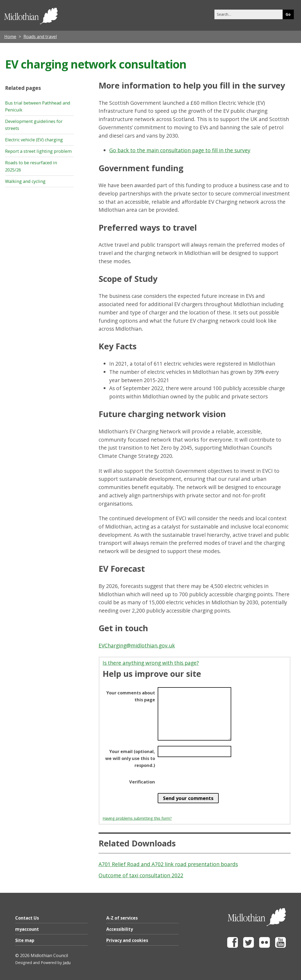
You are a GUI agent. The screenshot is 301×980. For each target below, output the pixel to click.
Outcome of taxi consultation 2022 (141, 875)
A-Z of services (122, 918)
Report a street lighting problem (38, 151)
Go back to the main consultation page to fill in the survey (180, 150)
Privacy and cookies (127, 940)
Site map (25, 940)
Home (10, 37)
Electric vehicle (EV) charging (34, 140)
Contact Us (27, 918)
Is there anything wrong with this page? (151, 663)
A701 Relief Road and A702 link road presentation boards (168, 864)
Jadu (67, 963)
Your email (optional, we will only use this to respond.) (130, 758)
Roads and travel (40, 37)
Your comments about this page (131, 696)
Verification (142, 782)
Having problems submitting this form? (137, 818)
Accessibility (120, 929)
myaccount (27, 929)
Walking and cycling (25, 181)
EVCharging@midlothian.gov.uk (137, 645)
